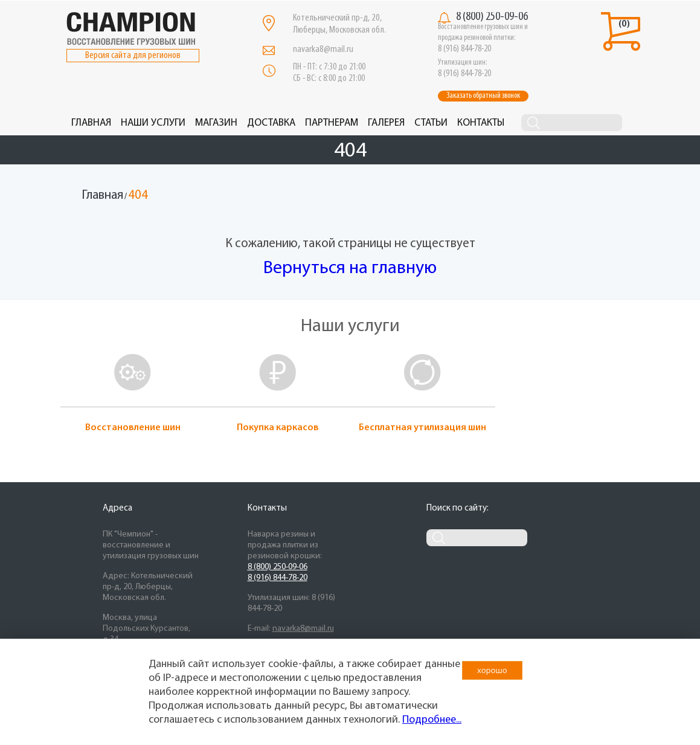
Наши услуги (153, 123)
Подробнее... (432, 720)
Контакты (481, 123)
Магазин (216, 123)
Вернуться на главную (350, 269)
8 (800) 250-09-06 (492, 17)
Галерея (386, 123)
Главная (91, 123)
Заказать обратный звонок (483, 96)
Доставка (271, 123)
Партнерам (332, 123)
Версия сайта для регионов (133, 55)
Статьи (431, 123)
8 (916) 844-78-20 (278, 578)
